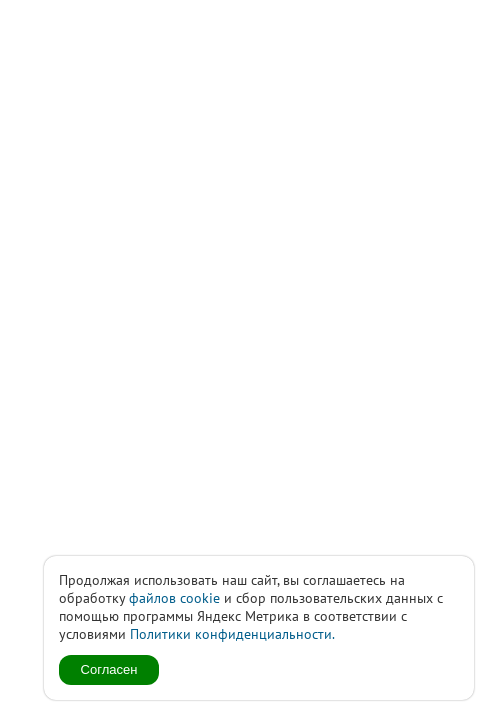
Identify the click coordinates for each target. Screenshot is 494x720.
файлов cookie (174, 598)
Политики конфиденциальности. (232, 634)
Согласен (109, 669)
